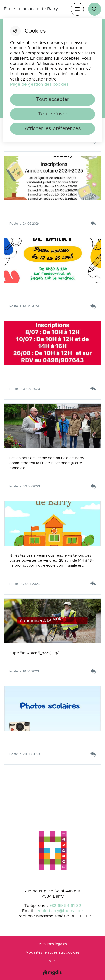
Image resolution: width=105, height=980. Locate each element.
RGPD (52, 961)
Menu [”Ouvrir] (77, 9)
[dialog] (52, 80)
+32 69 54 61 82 (65, 906)
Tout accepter (52, 99)
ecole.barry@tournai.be (60, 911)
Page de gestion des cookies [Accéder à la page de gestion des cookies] (39, 84)
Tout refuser (53, 114)
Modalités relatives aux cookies (52, 953)
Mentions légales (53, 944)
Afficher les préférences (53, 129)
